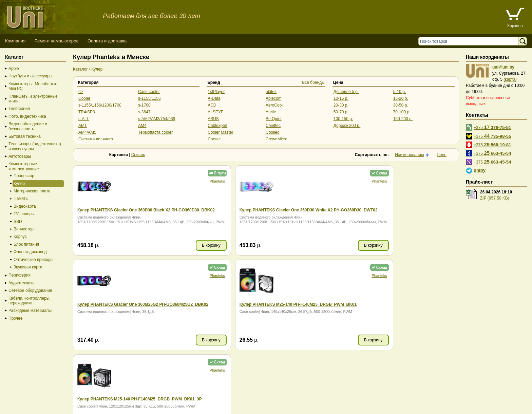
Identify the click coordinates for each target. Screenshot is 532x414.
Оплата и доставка (107, 41)
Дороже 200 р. (347, 126)
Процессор (24, 176)
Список (138, 155)
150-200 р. (403, 119)
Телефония (19, 109)
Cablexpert (217, 126)
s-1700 (144, 105)
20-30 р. (341, 105)
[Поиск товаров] (470, 41)
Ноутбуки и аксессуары (30, 76)
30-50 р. (401, 105)
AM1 (83, 126)
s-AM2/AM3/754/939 (157, 119)
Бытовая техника (25, 136)
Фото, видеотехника (27, 116)
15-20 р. (401, 98)
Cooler (84, 98)
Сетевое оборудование (30, 290)
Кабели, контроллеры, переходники (30, 301)
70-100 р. (402, 112)
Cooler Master (220, 132)
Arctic (271, 112)
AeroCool (274, 105)
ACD (212, 105)
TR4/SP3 (87, 112)
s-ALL (84, 119)
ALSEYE (216, 112)
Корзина (515, 26)
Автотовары (20, 156)
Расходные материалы (30, 310)
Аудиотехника (22, 283)
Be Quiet (274, 119)
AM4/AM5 (87, 132)
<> (81, 92)
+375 (492, 127)
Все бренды (313, 82)
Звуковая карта (28, 267)
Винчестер (24, 229)
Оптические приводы (33, 260)
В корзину (147, 245)
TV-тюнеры (24, 214)
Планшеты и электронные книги (33, 99)
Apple (14, 69)
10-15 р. (341, 98)
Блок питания (26, 244)
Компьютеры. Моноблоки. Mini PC (33, 86)
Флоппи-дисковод (30, 252)
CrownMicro (277, 139)
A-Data (214, 98)
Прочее (15, 318)
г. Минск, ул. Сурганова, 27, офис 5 (252, 401)
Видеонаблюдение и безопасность (28, 126)
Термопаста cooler (155, 132)
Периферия (20, 275)
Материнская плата (32, 191)
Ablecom (274, 98)
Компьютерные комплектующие (24, 166)
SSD (18, 222)
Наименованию (410, 155)
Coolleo (273, 132)
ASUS (213, 119)
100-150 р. (343, 119)
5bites (271, 92)
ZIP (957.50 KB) (495, 198)
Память (21, 199)
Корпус (20, 237)
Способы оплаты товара (54, 395)
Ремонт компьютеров (57, 41)
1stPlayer (216, 92)
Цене (442, 155)
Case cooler (149, 92)
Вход (39, 407)
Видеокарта (25, 206)
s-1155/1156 (149, 98)
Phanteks (153, 181)
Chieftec (273, 126)
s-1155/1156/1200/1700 (100, 105)
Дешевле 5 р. (346, 92)
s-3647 (144, 112)
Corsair (214, 139)
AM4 (142, 126)
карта (510, 79)
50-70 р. (341, 112)
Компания (15, 41)
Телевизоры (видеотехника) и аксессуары (35, 146)
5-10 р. (400, 92)
